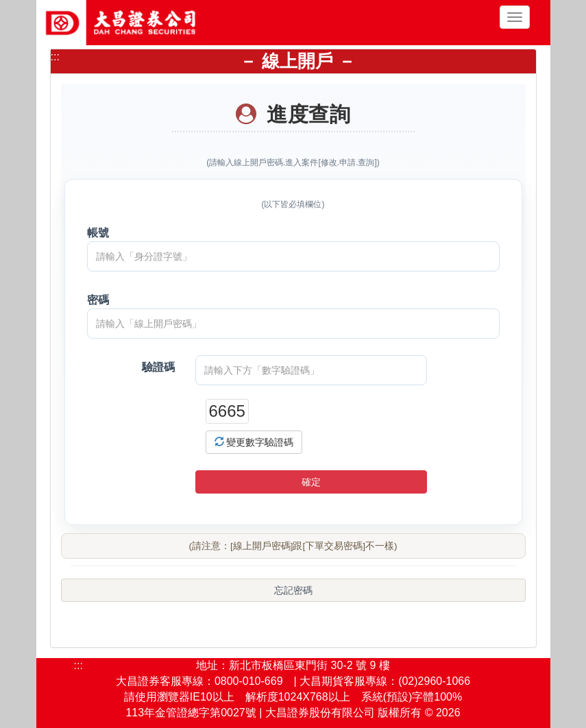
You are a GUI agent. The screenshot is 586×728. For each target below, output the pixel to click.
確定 (311, 482)
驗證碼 (158, 367)
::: (55, 57)
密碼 (98, 300)
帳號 (98, 233)
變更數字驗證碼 (254, 442)
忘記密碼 (293, 590)
